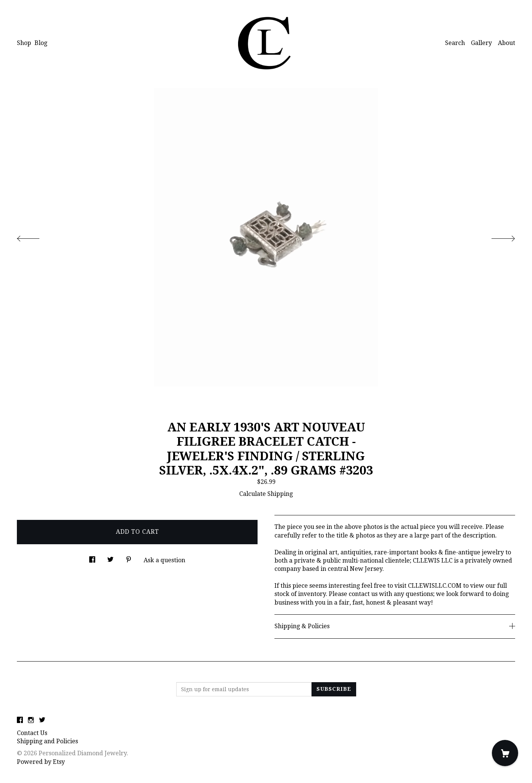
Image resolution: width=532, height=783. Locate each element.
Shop (24, 43)
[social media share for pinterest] (129, 558)
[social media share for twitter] (110, 558)
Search (455, 43)
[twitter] (42, 721)
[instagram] (31, 721)
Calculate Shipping (266, 494)
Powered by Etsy (41, 762)
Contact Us (32, 733)
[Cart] (505, 753)
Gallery (481, 43)
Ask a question (164, 560)
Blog (41, 43)
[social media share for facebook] (92, 558)
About (507, 43)
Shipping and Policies (47, 741)
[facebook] (20, 721)
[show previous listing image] (36, 237)
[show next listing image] (496, 237)
